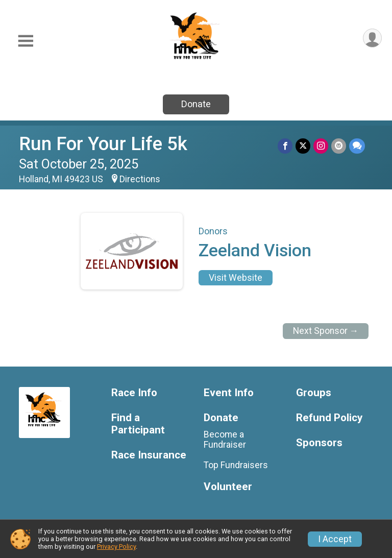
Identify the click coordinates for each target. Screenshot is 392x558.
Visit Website (236, 278)
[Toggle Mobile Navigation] (26, 41)
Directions (140, 179)
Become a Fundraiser (225, 440)
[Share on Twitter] (303, 146)
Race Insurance (149, 455)
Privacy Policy (116, 547)
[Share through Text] (357, 146)
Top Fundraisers (236, 465)
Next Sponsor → (326, 331)
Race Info (134, 393)
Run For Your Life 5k (103, 144)
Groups (314, 393)
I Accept (335, 539)
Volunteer (228, 487)
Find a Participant (138, 424)
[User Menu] (372, 38)
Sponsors (319, 443)
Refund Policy (329, 418)
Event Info (229, 393)
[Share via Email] (339, 146)
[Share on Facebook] (285, 146)
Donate (196, 104)
